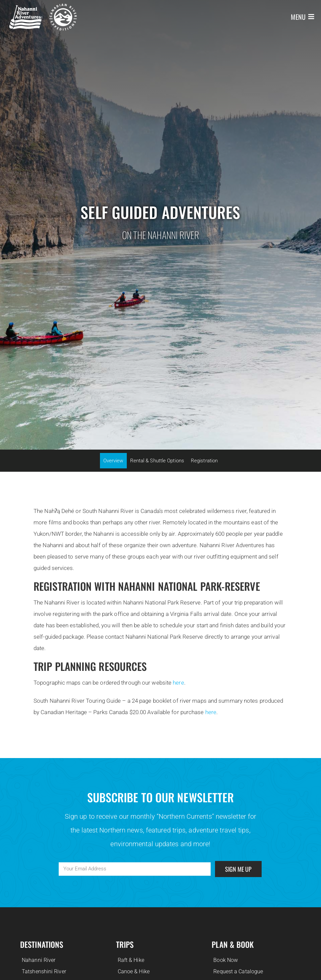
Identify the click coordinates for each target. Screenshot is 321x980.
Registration (204, 461)
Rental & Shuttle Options (157, 461)
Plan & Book (233, 944)
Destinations (42, 944)
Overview (113, 461)
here (178, 683)
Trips (125, 944)
